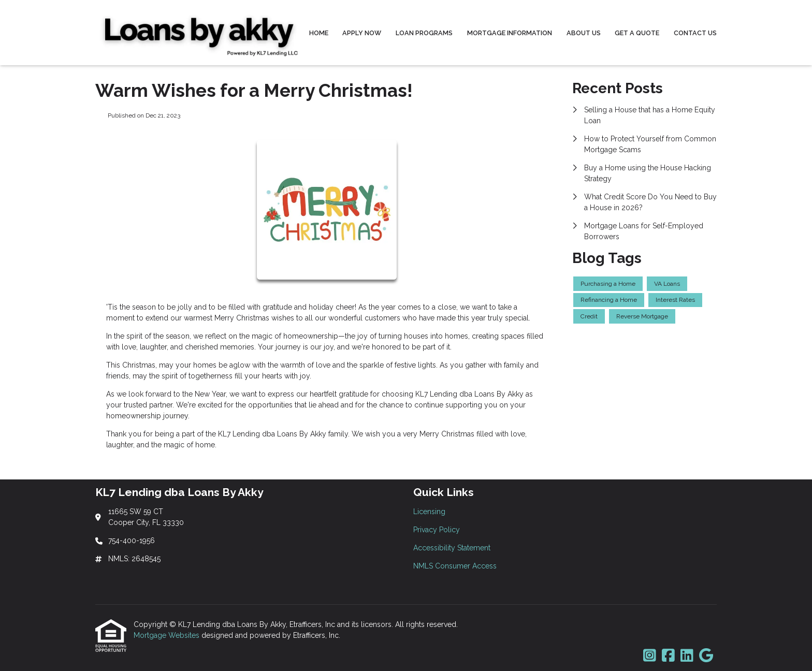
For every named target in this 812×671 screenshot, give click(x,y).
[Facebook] (668, 656)
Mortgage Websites (168, 635)
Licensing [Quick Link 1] (429, 512)
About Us (584, 33)
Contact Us (695, 33)
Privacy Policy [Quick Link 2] (437, 530)
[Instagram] (650, 656)
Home (319, 33)
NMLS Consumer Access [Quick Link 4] (455, 566)
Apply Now (362, 33)
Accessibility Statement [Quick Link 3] (452, 548)
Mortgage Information (510, 33)
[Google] (706, 656)
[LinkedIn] (687, 656)
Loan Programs (424, 33)
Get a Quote (637, 33)
